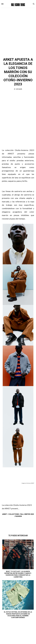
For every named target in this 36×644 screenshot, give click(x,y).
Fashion (18, 516)
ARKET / (5, 514)
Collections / (14, 514)
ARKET (10, 54)
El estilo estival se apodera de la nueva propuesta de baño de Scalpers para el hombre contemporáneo (18, 615)
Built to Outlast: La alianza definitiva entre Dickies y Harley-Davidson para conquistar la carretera (18, 574)
